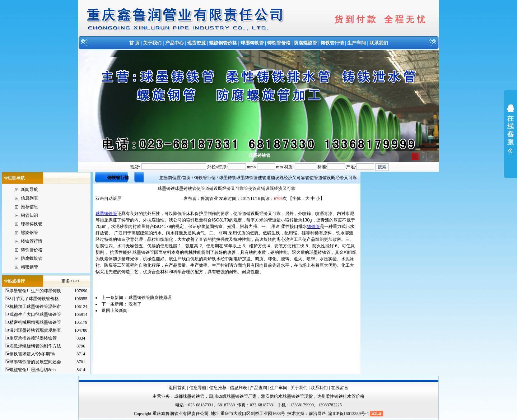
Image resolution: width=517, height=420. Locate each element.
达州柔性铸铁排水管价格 (341, 396)
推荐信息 (29, 207)
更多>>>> (71, 281)
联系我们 (379, 43)
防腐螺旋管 (305, 43)
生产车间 (357, 43)
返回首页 (177, 388)
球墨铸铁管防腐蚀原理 (150, 298)
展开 (511, 134)
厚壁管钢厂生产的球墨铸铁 (35, 291)
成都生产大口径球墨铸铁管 (35, 314)
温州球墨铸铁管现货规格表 (35, 330)
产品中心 (174, 43)
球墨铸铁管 (252, 43)
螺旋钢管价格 (223, 43)
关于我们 (152, 43)
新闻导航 (29, 190)
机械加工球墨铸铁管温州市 (35, 307)
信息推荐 (218, 388)
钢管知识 (29, 215)
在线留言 (340, 388)
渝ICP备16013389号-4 (349, 414)
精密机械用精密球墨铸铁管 (35, 322)
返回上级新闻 (115, 311)
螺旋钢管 (29, 233)
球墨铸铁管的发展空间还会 (35, 362)
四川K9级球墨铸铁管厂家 (233, 396)
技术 (292, 414)
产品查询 (258, 388)
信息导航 (198, 388)
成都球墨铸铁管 (189, 396)
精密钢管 (29, 267)
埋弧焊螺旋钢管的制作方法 (35, 346)
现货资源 (196, 43)
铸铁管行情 (332, 43)
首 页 (134, 43)
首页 (186, 178)
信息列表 (29, 198)
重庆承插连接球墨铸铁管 (33, 338)
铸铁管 (313, 227)
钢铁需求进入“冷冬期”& (32, 354)
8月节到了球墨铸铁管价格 (34, 299)
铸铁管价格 (279, 43)
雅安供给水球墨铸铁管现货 (287, 396)
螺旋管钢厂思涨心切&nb (32, 370)
